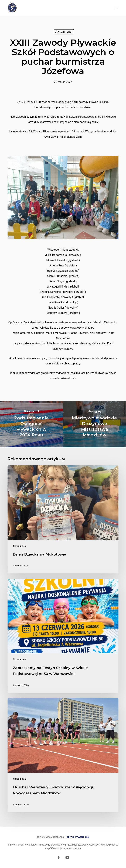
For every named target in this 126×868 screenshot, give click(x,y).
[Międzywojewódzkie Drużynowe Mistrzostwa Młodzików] (95, 424)
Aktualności (64, 32)
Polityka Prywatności (77, 837)
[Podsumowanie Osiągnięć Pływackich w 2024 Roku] (32, 424)
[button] (116, 8)
